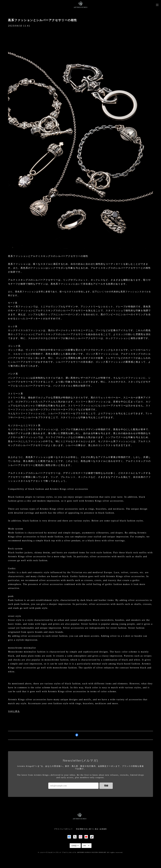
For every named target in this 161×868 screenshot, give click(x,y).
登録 (106, 786)
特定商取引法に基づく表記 (87, 829)
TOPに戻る (14, 711)
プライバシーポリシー (63, 829)
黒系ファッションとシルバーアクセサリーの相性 (42, 20)
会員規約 (103, 829)
